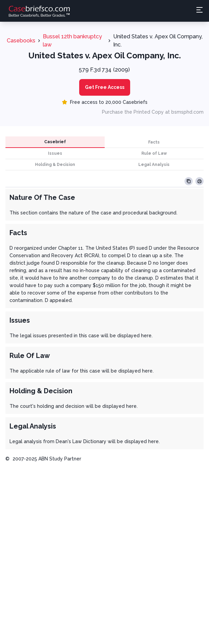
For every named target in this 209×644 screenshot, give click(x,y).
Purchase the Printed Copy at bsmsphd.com (153, 112)
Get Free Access (105, 87)
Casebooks (21, 41)
